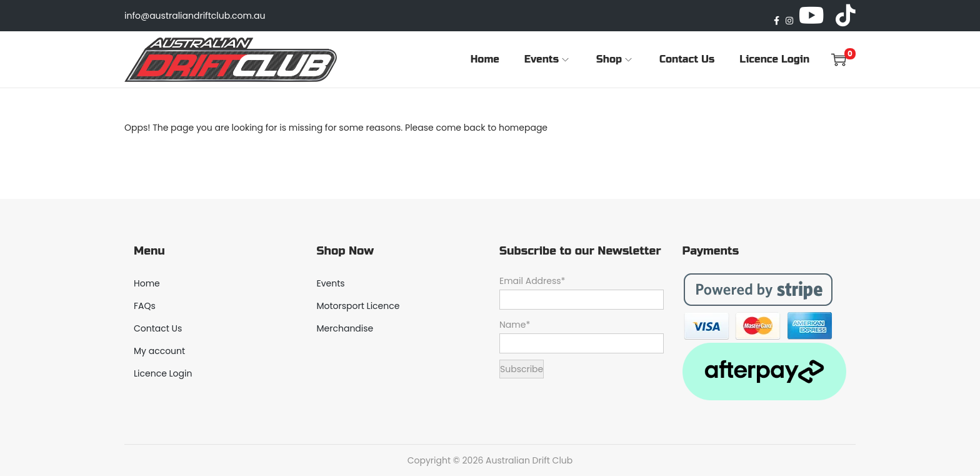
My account (159, 351)
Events (331, 283)
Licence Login (163, 373)
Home (147, 283)
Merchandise (345, 328)
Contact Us (158, 328)
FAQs (145, 306)
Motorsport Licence (358, 306)
